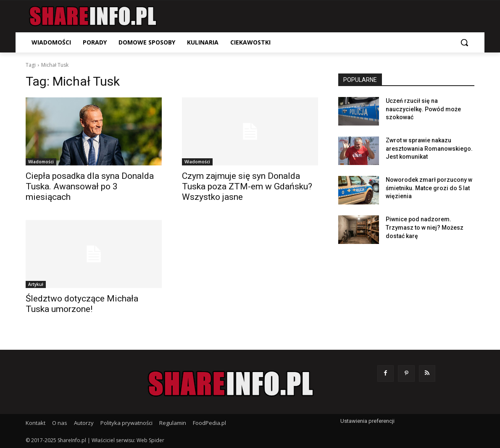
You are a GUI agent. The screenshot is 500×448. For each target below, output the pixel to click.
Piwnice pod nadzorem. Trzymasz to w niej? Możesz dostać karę (425, 227)
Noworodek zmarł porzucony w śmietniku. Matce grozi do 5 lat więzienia (429, 188)
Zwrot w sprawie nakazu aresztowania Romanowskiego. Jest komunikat (429, 148)
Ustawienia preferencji (367, 421)
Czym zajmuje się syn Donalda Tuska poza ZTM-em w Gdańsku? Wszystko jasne (247, 186)
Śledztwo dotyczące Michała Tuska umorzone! (82, 304)
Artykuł (36, 284)
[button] (464, 42)
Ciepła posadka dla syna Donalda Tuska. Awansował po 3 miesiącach (90, 186)
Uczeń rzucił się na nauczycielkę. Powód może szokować (423, 109)
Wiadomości (41, 162)
